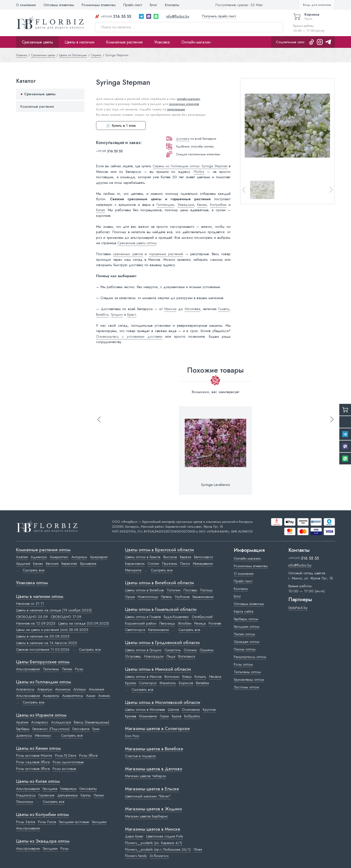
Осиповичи (191, 710)
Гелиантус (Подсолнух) (51, 729)
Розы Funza (47, 822)
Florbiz (199, 172)
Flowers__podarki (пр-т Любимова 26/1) (158, 849)
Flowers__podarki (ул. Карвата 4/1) (154, 843)
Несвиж (215, 677)
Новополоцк (148, 597)
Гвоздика (50, 789)
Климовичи (148, 716)
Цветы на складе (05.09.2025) (84, 623)
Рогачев (215, 623)
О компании (26, 5)
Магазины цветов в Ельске (152, 789)
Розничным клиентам (99, 5)
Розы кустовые (64, 769)
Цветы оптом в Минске (143, 677)
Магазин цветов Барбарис (147, 816)
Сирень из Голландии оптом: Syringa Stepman (190, 166)
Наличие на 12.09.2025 (36, 623)
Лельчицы (167, 623)
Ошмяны (207, 650)
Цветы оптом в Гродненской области (162, 643)
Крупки (131, 683)
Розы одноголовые (68, 762)
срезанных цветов (128, 254)
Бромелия (88, 564)
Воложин (172, 677)
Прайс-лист (133, 5)
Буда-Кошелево (176, 617)
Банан (38, 564)
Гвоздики (99, 822)
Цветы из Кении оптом (38, 749)
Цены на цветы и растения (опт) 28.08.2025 (52, 630)
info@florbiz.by (178, 16)
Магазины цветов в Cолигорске (157, 729)
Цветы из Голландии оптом (44, 682)
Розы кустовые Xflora (33, 769)
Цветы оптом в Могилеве (145, 710)
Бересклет (69, 564)
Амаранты (51, 696)
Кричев (131, 716)
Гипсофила (81, 729)
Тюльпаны (51, 669)
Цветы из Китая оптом (38, 782)
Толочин (174, 590)
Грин (96, 729)
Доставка (183, 139)
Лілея (198, 849)
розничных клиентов (184, 104)
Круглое (209, 710)
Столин (153, 564)
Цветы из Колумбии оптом (42, 815)
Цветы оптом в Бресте (143, 557)
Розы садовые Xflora (33, 762)
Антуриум (79, 557)
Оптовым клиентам (59, 5)
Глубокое (182, 597)
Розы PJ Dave (66, 755)
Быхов (177, 716)
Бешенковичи (203, 597)
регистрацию (176, 109)
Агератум (45, 689)
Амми (91, 696)
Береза (185, 557)
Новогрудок (154, 656)
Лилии (67, 669)
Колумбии (218, 205)
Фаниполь (168, 683)
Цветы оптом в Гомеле (143, 617)
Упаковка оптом (32, 583)
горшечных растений (166, 254)
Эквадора (186, 205)
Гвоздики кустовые (74, 822)
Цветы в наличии (79, 42)
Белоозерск (204, 557)
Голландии (165, 205)
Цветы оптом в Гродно (143, 650)
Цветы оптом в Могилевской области (163, 703)
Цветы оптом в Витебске (144, 590)
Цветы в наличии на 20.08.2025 (43, 636)
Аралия (22, 722)
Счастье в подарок (140, 756)
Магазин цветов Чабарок (146, 776)
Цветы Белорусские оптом (43, 662)
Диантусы (24, 735)
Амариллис (59, 557)
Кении (202, 205)
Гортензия (46, 795)
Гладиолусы (26, 795)
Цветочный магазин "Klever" (148, 796)
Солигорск (148, 683)
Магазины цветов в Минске (153, 829)
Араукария (99, 557)
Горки (164, 716)
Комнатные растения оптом (43, 550)
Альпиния (96, 689)
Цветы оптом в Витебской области (159, 583)
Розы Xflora (88, 755)
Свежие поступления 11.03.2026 (43, 649)
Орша (130, 597)
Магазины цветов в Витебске (154, 749)
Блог (154, 5)
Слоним (190, 650)
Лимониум (25, 802)
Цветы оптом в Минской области (158, 669)
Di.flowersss (159, 856)
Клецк (187, 677)
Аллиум (80, 689)
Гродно (117, 314)
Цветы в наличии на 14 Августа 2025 (47, 643)
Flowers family (136, 856)
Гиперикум (68, 789)
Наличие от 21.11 (30, 604)
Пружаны (170, 564)
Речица (200, 623)
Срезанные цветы (37, 42)
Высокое (170, 557)
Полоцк (206, 590)
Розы (79, 669)
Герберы (23, 729)
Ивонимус (43, 735)
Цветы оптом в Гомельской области (161, 610)
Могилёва (193, 309)
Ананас (104, 696)
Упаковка (162, 42)
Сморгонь (173, 650)
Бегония (52, 564)
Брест (132, 314)
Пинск (185, 564)
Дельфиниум (68, 795)
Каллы (86, 795)
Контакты (172, 5)
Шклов (173, 710)
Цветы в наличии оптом (40, 597)
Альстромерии (28, 669)
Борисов (186, 683)
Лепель (166, 597)
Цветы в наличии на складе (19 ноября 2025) (54, 610)
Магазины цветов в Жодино (154, 809)
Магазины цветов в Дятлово (154, 769)
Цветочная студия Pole (165, 836)
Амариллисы (73, 696)
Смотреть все (34, 570)
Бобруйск (192, 716)
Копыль (200, 677)
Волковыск (187, 656)
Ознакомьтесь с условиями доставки (129, 336)
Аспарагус (40, 722)
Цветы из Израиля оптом (41, 715)
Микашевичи (203, 564)
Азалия (22, 557)
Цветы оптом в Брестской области (159, 550)
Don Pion (132, 736)
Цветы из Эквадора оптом (43, 841)
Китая (100, 210)
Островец (133, 656)
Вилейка (202, 683)
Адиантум (39, 557)
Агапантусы (25, 689)
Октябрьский (202, 617)
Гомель (224, 309)
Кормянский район (141, 623)
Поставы (190, 590)
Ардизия (23, 564)
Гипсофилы (88, 789)
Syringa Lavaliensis (216, 485)
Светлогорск (135, 630)
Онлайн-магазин (196, 42)
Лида (171, 656)
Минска (170, 309)
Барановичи (135, 564)
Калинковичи (159, 630)
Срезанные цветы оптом (137, 243)
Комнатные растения (124, 42)
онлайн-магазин (188, 99)
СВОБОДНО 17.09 (66, 617)
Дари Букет (134, 836)
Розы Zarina (26, 822)
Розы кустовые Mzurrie (34, 755)
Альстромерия (28, 789)
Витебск (102, 314)
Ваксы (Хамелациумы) (92, 722)
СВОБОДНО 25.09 (32, 617)
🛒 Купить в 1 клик (121, 125)
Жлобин (185, 623)
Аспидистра (61, 722)
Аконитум (63, 689)
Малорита (133, 570)
